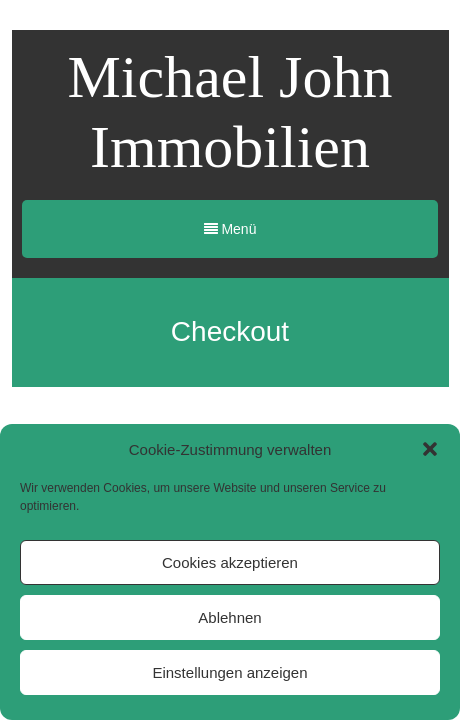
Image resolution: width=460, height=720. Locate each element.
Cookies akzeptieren (230, 562)
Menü (230, 229)
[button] (430, 449)
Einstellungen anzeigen (229, 672)
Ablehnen (229, 617)
